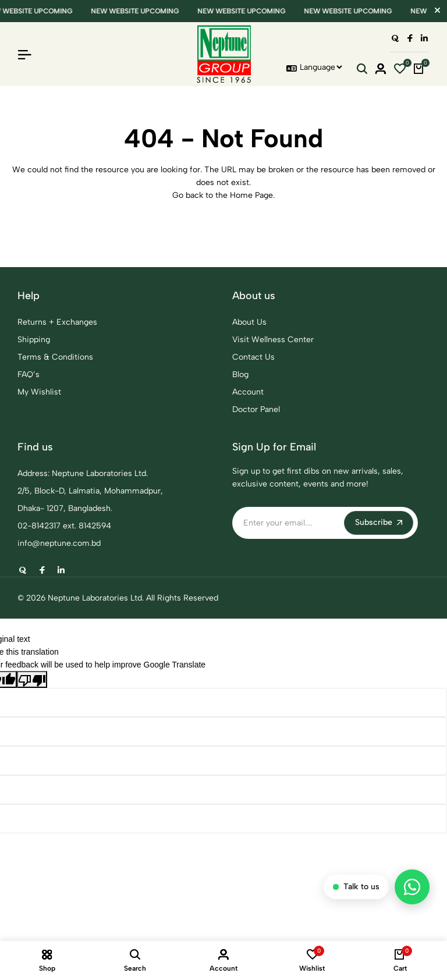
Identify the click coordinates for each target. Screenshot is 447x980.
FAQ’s (29, 374)
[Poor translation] (32, 679)
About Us (249, 322)
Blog (240, 374)
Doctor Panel (256, 409)
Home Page (251, 195)
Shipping (34, 340)
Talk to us (356, 887)
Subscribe (379, 522)
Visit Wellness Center (273, 340)
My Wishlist (39, 392)
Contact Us (253, 357)
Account (248, 392)
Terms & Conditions (55, 357)
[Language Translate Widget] (321, 67)
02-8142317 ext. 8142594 (64, 526)
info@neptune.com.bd (59, 543)
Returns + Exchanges (57, 322)
